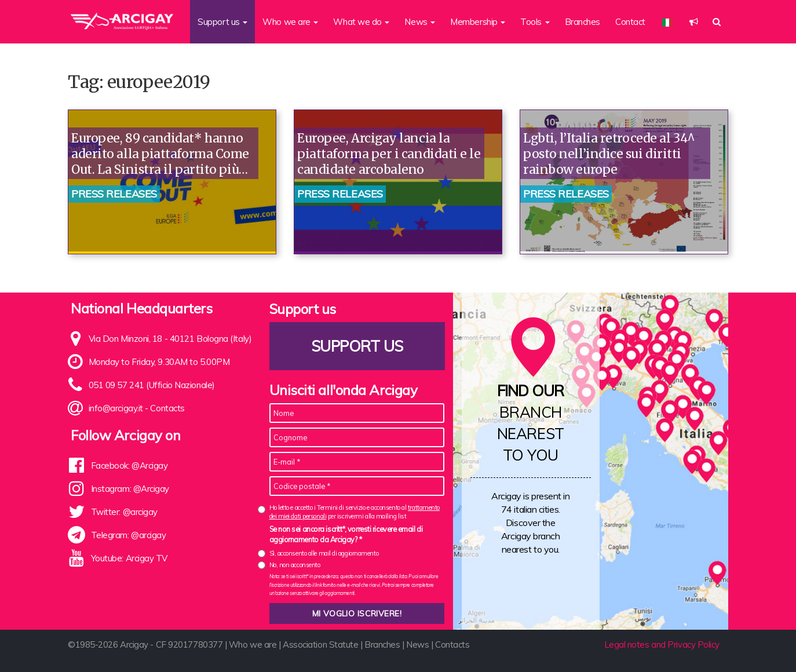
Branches (583, 22)
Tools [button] (535, 22)
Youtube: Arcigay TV (129, 558)
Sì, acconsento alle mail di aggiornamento (324, 553)
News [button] (420, 22)
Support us (357, 346)
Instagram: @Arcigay (130, 489)
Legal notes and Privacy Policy (662, 644)
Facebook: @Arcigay (129, 465)
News (417, 644)
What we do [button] (361, 22)
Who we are (253, 644)
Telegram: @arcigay (129, 535)
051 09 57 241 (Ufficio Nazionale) (152, 385)
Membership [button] (478, 22)
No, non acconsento (295, 565)
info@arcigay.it (116, 408)
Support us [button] (222, 22)
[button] (694, 22)
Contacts (167, 408)
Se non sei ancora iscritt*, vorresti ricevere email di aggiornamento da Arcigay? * (346, 534)
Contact (630, 22)
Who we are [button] (290, 22)
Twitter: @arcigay (124, 512)
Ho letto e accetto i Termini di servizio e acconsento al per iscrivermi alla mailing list (355, 512)
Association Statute (320, 644)
